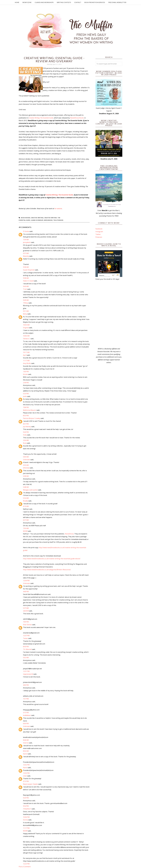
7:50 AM (26, 528)
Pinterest (99, 237)
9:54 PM (26, 806)
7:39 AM (26, 240)
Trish (25, 289)
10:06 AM (26, 336)
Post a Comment (25, 867)
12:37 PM (26, 636)
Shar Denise (27, 625)
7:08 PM (26, 407)
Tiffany (26, 303)
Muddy (25, 501)
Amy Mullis (27, 363)
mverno (26, 743)
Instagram (99, 232)
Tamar (25, 638)
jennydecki (27, 242)
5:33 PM (26, 394)
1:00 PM (26, 372)
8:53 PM (26, 416)
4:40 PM (26, 592)
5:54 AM (26, 498)
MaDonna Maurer (30, 410)
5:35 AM (26, 465)
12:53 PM (26, 773)
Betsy (25, 314)
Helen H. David (28, 281)
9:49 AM (26, 300)
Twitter (98, 234)
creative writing (37, 218)
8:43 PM (26, 647)
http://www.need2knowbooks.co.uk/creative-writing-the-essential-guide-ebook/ (52, 559)
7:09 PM (26, 622)
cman (25, 776)
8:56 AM (26, 751)
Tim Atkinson (58, 220)
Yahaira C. (27, 339)
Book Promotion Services (95, 2)
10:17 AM (26, 352)
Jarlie (25, 396)
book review (26, 218)
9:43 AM (26, 286)
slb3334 (26, 611)
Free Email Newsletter (117, 2)
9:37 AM (26, 253)
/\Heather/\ (27, 809)
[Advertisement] (109, 314)
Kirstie (25, 374)
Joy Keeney (27, 427)
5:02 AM (26, 658)
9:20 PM (26, 798)
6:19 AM (26, 506)
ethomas (26, 468)
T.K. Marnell (27, 649)
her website (58, 209)
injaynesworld (28, 674)
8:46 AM (26, 740)
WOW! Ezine (27, 2)
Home (17, 2)
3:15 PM (26, 713)
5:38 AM (26, 476)
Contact (78, 2)
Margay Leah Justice (30, 490)
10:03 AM (26, 325)
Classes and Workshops (44, 2)
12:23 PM (26, 864)
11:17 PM (26, 828)
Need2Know (69, 534)
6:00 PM (26, 724)
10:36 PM (26, 817)
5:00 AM (26, 457)
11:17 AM (26, 361)
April (25, 355)
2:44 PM (26, 383)
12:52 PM (26, 765)
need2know (48, 220)
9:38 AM (26, 267)
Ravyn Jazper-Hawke (30, 784)
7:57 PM (26, 699)
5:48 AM (26, 487)
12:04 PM (26, 581)
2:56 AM (26, 440)
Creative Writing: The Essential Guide (41, 118)
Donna (25, 820)
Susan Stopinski (29, 270)
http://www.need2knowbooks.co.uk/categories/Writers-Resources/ (47, 570)
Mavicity (26, 256)
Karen (25, 754)
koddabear (27, 715)
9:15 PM (26, 781)
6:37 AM (26, 520)
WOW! (25, 531)
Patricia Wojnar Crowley (32, 418)
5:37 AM (26, 608)
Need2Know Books (77, 118)
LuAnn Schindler (37, 220)
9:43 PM (26, 432)
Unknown (27, 460)
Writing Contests (64, 2)
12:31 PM (26, 671)
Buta (25, 443)
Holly (25, 435)
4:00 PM (26, 685)
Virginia (26, 328)
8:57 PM (26, 424)
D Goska (26, 231)
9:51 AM (26, 311)
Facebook (99, 229)
